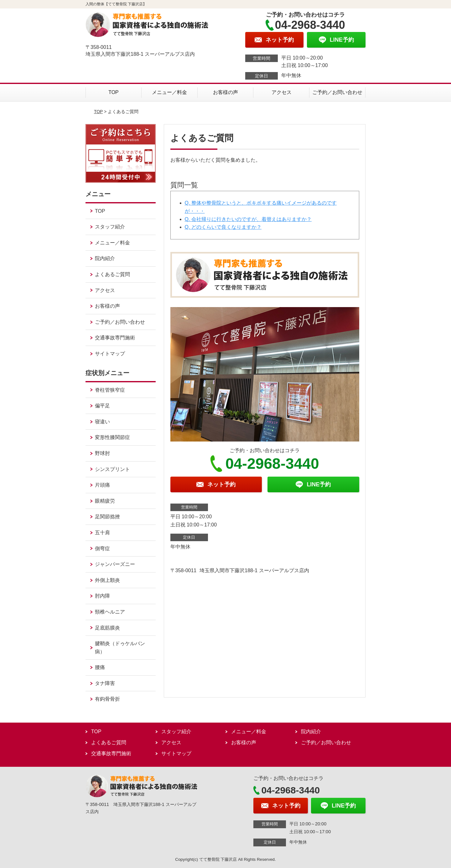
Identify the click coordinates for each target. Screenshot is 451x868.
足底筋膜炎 (107, 628)
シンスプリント (112, 469)
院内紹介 (105, 258)
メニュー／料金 (169, 92)
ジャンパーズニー (115, 564)
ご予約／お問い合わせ (337, 92)
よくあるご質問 (112, 274)
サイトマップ (110, 354)
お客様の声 (225, 92)
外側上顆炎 (107, 580)
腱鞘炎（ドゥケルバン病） (120, 648)
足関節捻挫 (107, 517)
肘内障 (102, 596)
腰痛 (100, 667)
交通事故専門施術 (115, 338)
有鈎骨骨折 (107, 699)
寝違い (102, 422)
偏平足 (102, 406)
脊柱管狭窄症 (110, 390)
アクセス (282, 92)
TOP (114, 92)
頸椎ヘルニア (110, 612)
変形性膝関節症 (112, 437)
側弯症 (102, 549)
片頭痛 (102, 485)
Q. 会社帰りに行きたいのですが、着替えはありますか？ (248, 219)
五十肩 (102, 533)
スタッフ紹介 (110, 227)
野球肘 (102, 453)
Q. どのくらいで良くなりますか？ (223, 227)
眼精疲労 (105, 501)
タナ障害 (105, 683)
